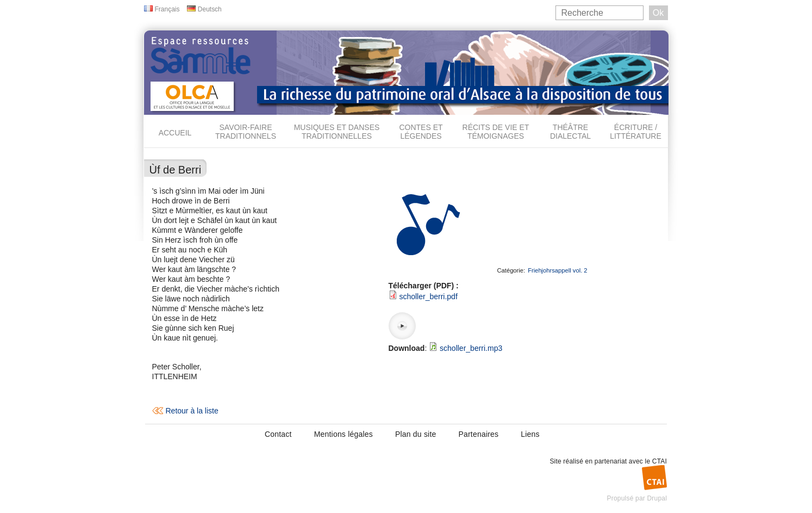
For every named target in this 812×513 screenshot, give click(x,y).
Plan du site (416, 434)
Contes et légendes (421, 132)
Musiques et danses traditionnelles (337, 132)
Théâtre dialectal (570, 132)
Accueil (175, 133)
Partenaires (478, 434)
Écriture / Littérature (636, 132)
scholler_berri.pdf (428, 296)
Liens (530, 434)
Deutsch (210, 9)
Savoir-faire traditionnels (246, 132)
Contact (278, 434)
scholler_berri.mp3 (471, 348)
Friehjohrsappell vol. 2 (557, 270)
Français (167, 9)
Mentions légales (343, 434)
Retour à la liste (192, 411)
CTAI (660, 461)
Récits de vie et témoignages (496, 132)
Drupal (657, 498)
